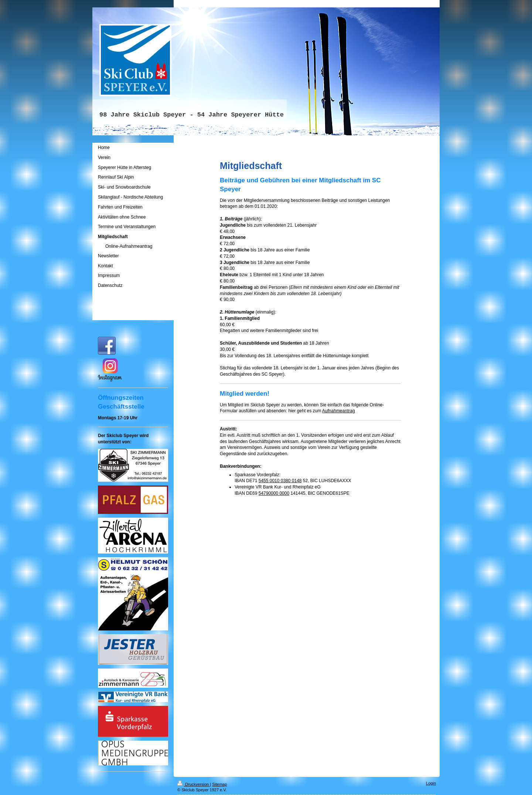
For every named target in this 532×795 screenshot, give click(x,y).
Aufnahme (332, 411)
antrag (349, 411)
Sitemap (219, 784)
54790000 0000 (274, 493)
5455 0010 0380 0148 (280, 481)
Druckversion (194, 784)
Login (431, 783)
